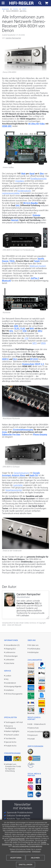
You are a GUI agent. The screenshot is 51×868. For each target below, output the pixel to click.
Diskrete (36, 215)
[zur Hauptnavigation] (3, 3)
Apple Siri (34, 475)
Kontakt (32, 739)
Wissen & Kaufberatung (10, 727)
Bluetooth (6, 281)
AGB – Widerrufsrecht (37, 724)
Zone (4, 432)
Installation (10, 690)
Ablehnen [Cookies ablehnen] (35, 858)
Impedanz (20, 181)
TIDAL (12, 261)
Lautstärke (18, 485)
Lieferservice (10, 652)
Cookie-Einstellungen (17, 838)
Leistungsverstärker (11, 193)
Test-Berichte (10, 739)
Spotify (41, 259)
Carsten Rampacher (13, 38)
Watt (23, 174)
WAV (32, 328)
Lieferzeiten (10, 660)
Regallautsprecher (39, 178)
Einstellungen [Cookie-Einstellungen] (26, 865)
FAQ (7, 679)
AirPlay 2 (35, 278)
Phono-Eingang (40, 434)
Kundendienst (11, 683)
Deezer (5, 261)
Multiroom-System (38, 266)
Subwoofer (7, 434)
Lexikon (8, 676)
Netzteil (15, 220)
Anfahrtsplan (34, 652)
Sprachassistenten (14, 490)
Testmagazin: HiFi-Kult (14, 722)
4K (29, 124)
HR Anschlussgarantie (14, 694)
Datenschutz (34, 728)
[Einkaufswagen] (46, 3)
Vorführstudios (34, 649)
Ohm (42, 174)
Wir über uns (34, 645)
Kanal (32, 174)
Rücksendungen (11, 656)
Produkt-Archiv (11, 746)
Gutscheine (10, 663)
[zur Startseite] (21, 3)
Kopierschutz (28, 364)
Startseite (5, 9)
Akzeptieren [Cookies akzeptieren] (16, 858)
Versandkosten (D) (12, 645)
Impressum (36, 851)
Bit (25, 203)
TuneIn (37, 261)
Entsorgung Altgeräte (13, 686)
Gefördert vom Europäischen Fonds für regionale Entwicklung (13, 768)
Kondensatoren (24, 191)
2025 (24, 9)
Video (42, 124)
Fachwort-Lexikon (12, 735)
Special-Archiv (11, 742)
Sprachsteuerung (21, 473)
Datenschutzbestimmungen (21, 851)
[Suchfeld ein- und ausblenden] (40, 3)
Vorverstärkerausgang (23, 430)
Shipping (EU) (10, 649)
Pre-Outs (16, 434)
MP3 (35, 343)
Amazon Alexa (18, 475)
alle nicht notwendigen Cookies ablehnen (27, 846)
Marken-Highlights (12, 731)
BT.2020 (34, 359)
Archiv (16, 9)
